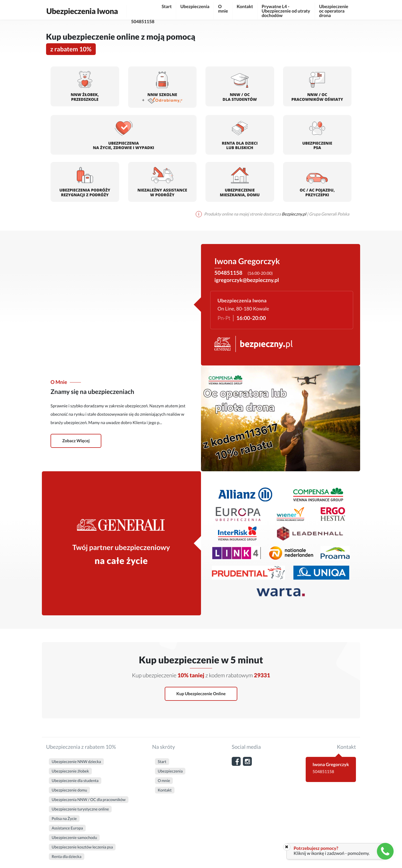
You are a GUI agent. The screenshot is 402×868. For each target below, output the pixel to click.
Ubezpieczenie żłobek (70, 771)
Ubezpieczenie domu (69, 790)
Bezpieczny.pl (294, 214)
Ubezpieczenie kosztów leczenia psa (82, 847)
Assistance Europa (67, 828)
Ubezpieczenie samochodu (74, 837)
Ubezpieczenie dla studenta (75, 780)
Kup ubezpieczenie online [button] (201, 694)
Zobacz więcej (76, 441)
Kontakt (245, 7)
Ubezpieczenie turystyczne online (80, 809)
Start (167, 7)
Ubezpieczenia (195, 7)
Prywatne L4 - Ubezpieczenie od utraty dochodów (286, 11)
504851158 (143, 12)
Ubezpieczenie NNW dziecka (76, 761)
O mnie (223, 9)
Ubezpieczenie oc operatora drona (334, 11)
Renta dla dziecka (67, 856)
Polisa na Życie (64, 818)
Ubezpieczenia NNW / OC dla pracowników (89, 799)
